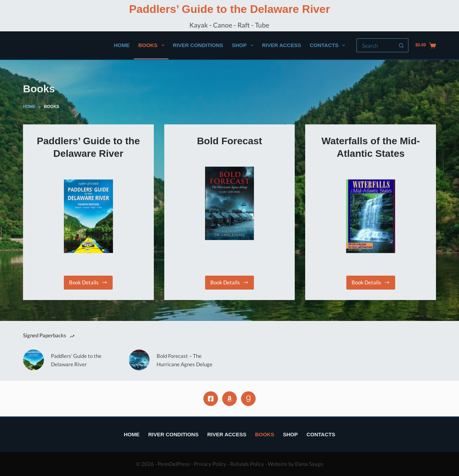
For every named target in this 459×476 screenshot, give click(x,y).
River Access (281, 45)
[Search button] (401, 45)
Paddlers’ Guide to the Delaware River (229, 9)
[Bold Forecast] (230, 203)
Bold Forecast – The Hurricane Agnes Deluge (185, 360)
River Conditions (198, 45)
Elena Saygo (309, 464)
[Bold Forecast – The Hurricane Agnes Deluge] (139, 360)
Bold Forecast (230, 141)
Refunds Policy (247, 464)
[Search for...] (375, 45)
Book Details (90, 284)
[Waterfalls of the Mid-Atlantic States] (371, 216)
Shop (244, 45)
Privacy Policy (210, 464)
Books (153, 45)
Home (122, 45)
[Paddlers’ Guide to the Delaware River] (88, 216)
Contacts (329, 45)
